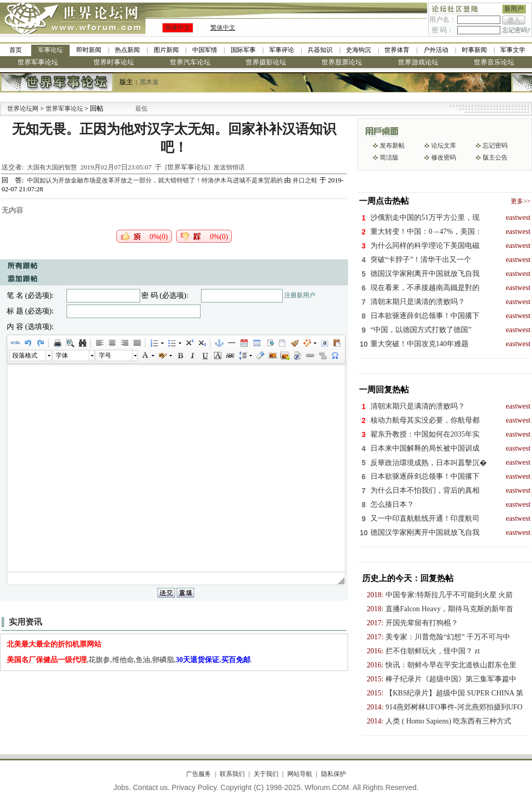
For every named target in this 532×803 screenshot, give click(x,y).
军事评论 (282, 50)
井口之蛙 (305, 180)
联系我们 (232, 774)
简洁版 (389, 157)
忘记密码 (495, 146)
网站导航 (300, 774)
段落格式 (25, 356)
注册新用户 (300, 295)
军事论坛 (50, 50)
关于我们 (266, 774)
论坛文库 (444, 146)
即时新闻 (89, 50)
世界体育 (397, 50)
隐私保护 (334, 774)
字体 (62, 356)
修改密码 (444, 157)
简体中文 (178, 28)
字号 (105, 356)
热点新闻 (127, 50)
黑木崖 (149, 82)
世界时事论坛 (114, 62)
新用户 (514, 9)
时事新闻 (474, 50)
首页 (16, 50)
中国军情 (205, 50)
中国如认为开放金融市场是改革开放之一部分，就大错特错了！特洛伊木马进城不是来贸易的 (156, 180)
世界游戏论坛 (418, 62)
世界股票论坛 (342, 62)
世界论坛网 (23, 109)
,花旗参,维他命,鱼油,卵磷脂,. (130, 660)
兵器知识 (320, 50)
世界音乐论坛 (494, 62)
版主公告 (495, 157)
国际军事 (243, 50)
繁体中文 (223, 28)
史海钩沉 (358, 50)
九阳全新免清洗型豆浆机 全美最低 (147, 109)
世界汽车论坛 (190, 62)
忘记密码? (516, 30)
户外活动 (436, 50)
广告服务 (198, 774)
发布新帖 (392, 146)
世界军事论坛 (38, 62)
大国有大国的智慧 (52, 167)
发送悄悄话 (229, 167)
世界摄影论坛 (266, 62)
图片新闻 (166, 50)
